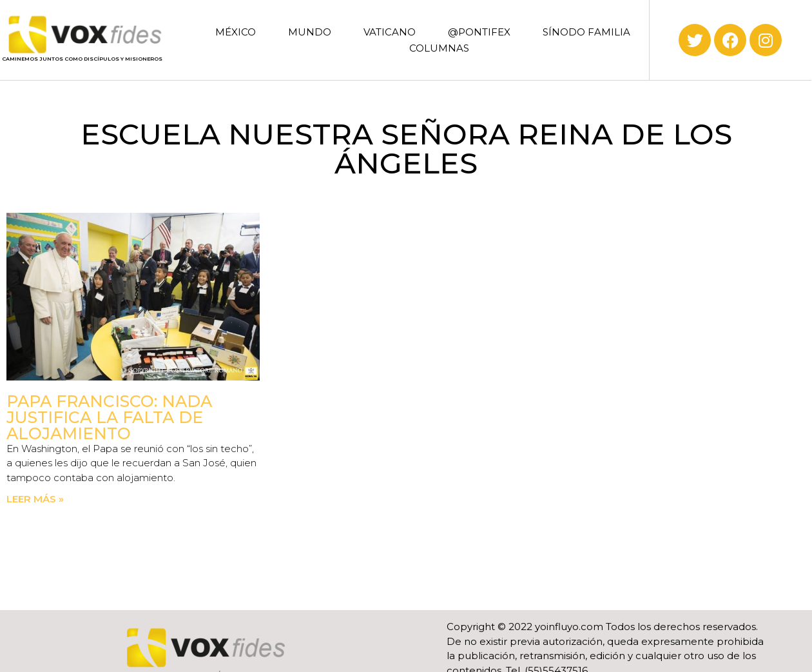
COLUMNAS (439, 48)
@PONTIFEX (479, 32)
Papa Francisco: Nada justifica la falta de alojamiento (109, 417)
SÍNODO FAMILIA (586, 32)
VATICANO (390, 32)
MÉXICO (236, 32)
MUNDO (310, 32)
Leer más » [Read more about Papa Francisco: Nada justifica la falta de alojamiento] (35, 499)
